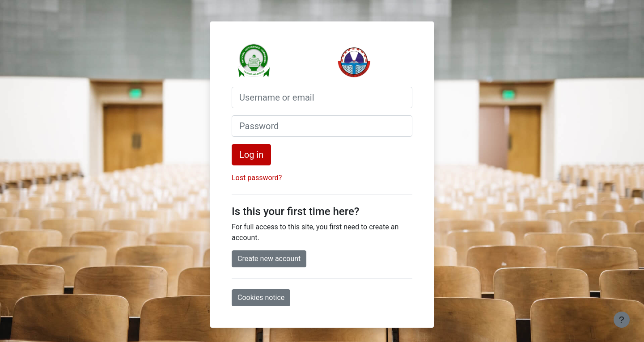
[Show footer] (622, 320)
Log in (251, 155)
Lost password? (257, 178)
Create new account (269, 259)
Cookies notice (261, 298)
